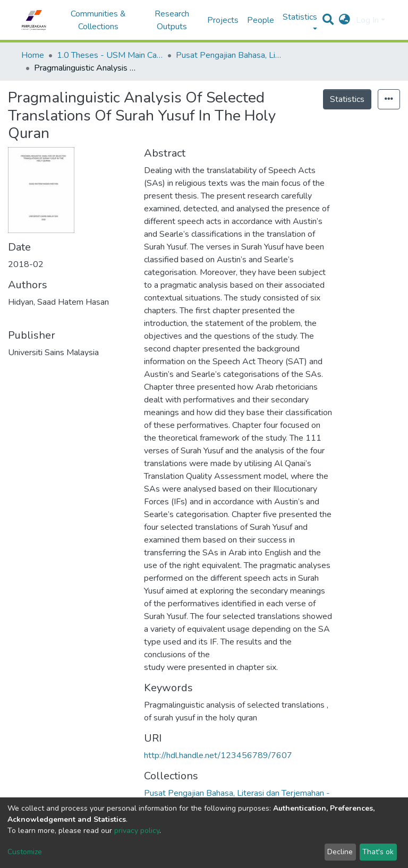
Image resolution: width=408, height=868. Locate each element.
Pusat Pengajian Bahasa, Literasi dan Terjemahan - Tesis (229, 55)
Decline (340, 852)
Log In (367, 20)
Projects (223, 20)
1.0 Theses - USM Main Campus (110, 55)
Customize (25, 852)
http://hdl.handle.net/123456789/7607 (218, 755)
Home (33, 55)
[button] (345, 20)
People (261, 20)
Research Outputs (172, 20)
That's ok (378, 852)
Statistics (347, 99)
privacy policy (137, 831)
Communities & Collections (98, 20)
